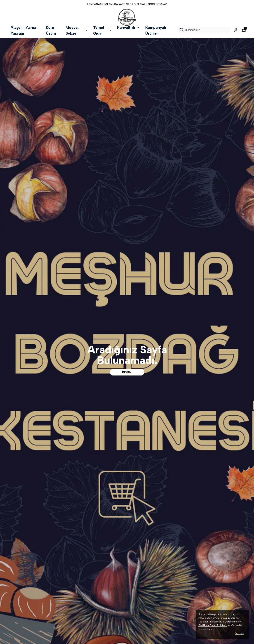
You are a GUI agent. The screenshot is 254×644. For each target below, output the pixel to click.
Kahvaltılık (129, 27)
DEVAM (127, 372)
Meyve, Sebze (77, 30)
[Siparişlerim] (236, 30)
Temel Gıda (102, 30)
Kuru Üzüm (51, 30)
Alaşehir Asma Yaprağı (23, 30)
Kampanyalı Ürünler (156, 30)
